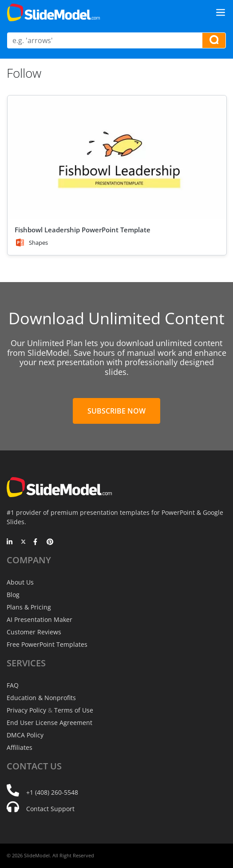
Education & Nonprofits (41, 698)
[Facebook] (37, 542)
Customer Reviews (34, 632)
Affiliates (20, 747)
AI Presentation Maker (39, 619)
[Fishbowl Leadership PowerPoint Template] (117, 157)
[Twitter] (23, 542)
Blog (13, 595)
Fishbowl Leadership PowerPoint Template (83, 230)
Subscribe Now (116, 411)
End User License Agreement (49, 723)
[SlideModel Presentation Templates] (53, 12)
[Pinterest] (50, 542)
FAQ (13, 685)
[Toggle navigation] (221, 12)
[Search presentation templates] (214, 40)
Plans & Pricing (29, 607)
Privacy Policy (26, 710)
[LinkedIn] (10, 542)
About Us (20, 582)
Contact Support (50, 809)
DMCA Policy (25, 735)
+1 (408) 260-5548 (52, 792)
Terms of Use (74, 710)
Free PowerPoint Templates (47, 644)
